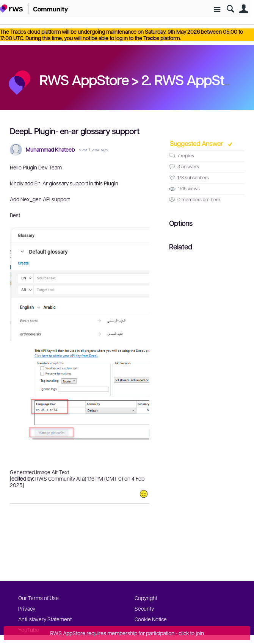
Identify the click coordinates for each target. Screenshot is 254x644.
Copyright (146, 598)
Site (217, 10)
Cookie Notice (151, 619)
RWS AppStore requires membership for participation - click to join (127, 633)
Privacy (27, 608)
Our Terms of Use (38, 598)
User (244, 9)
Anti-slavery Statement (45, 619)
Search (230, 9)
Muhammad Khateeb (50, 150)
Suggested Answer (197, 143)
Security (144, 608)
